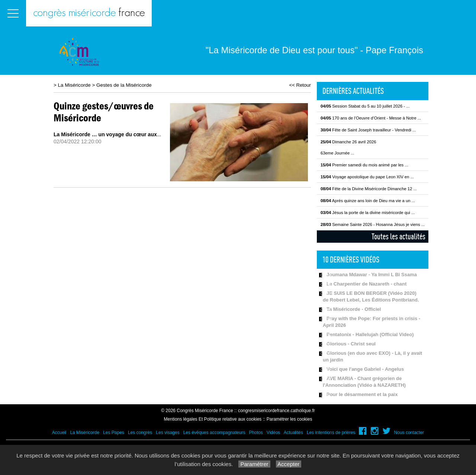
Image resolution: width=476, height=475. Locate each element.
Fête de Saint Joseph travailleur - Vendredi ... (368, 130)
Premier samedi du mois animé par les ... (364, 165)
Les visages (168, 433)
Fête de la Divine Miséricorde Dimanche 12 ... (369, 189)
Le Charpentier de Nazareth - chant (366, 284)
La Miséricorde (74, 85)
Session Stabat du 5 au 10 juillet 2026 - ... (365, 106)
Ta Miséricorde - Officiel (354, 309)
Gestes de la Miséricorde (124, 85)
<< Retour (300, 85)
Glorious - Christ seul (351, 344)
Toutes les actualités (398, 236)
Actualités (293, 433)
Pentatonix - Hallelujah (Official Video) (370, 334)
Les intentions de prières (331, 433)
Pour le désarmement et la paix (362, 394)
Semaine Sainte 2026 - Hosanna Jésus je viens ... (373, 224)
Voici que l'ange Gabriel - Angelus (365, 369)
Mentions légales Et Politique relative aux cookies (213, 419)
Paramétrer (254, 464)
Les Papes (114, 433)
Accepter (289, 464)
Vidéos (273, 433)
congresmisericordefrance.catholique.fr (276, 411)
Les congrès (140, 433)
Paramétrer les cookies (290, 419)
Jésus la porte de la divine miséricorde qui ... (368, 213)
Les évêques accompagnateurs (214, 433)
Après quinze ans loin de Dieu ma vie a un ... (368, 201)
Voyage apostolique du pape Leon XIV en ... (367, 177)
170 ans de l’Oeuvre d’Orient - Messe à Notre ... (371, 118)
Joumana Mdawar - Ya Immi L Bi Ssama (372, 275)
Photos (256, 433)
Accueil (59, 433)
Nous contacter (409, 433)
